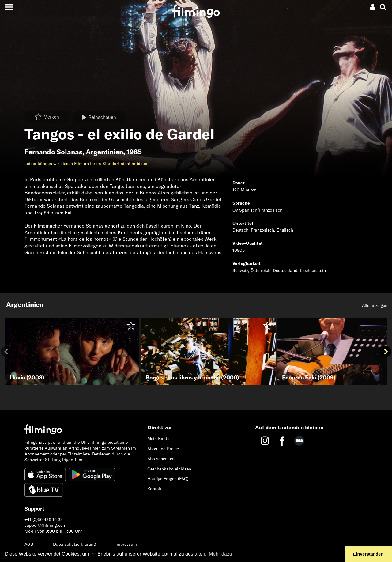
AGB (29, 544)
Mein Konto (158, 439)
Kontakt (155, 489)
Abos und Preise (163, 449)
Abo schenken (161, 459)
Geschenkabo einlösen (169, 469)
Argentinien (104, 152)
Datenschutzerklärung (74, 544)
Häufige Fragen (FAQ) (168, 479)
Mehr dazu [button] (221, 554)
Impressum (126, 544)
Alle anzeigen (375, 305)
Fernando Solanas (53, 152)
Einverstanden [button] (368, 554)
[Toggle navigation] (9, 7)
